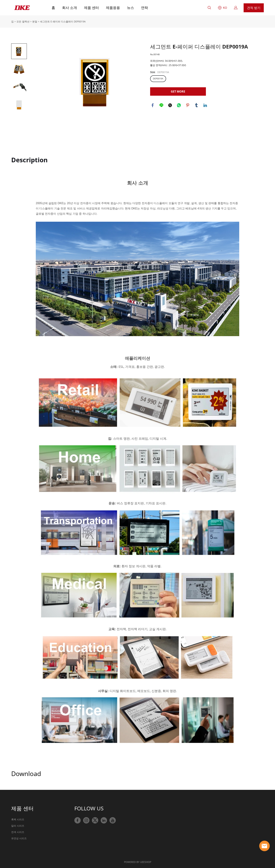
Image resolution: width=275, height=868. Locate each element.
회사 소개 (70, 8)
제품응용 (113, 8)
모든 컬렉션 (23, 21)
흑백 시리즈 (18, 819)
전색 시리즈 (18, 832)
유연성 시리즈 (19, 838)
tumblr (197, 105)
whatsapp (179, 105)
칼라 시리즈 (18, 826)
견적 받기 (254, 8)
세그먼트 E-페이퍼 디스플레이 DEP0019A (63, 21)
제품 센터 (91, 8)
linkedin (205, 105)
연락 (145, 8)
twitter (170, 105)
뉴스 (130, 8)
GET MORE (178, 91)
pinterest (188, 105)
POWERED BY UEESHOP (138, 862)
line (162, 105)
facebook (153, 105)
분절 (35, 21)
